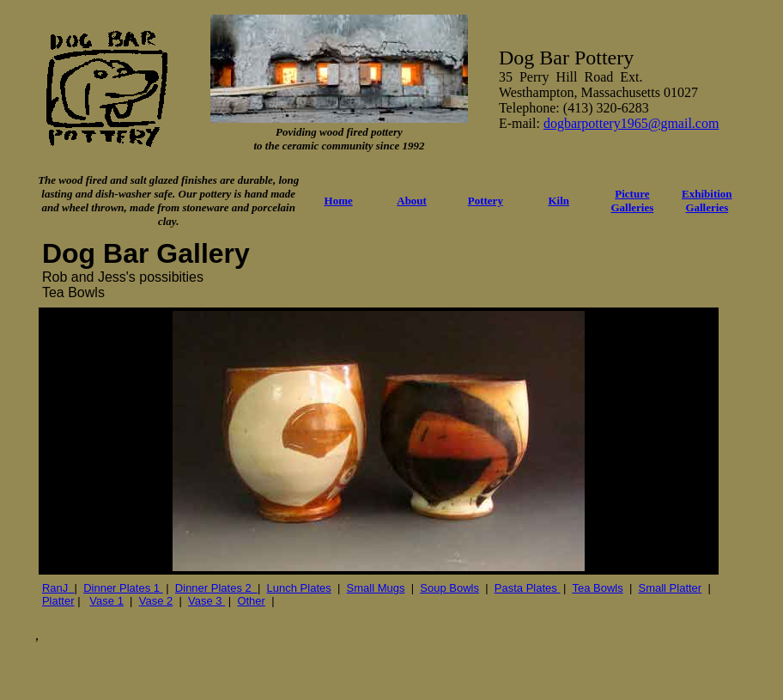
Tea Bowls (597, 588)
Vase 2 (156, 601)
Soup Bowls (449, 588)
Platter (58, 601)
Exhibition (707, 194)
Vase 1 (106, 601)
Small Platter (670, 588)
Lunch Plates (299, 588)
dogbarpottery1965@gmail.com (631, 123)
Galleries (707, 207)
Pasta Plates (528, 588)
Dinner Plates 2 (216, 588)
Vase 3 (206, 601)
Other (251, 601)
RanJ (58, 588)
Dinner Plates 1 (123, 588)
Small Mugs (376, 588)
